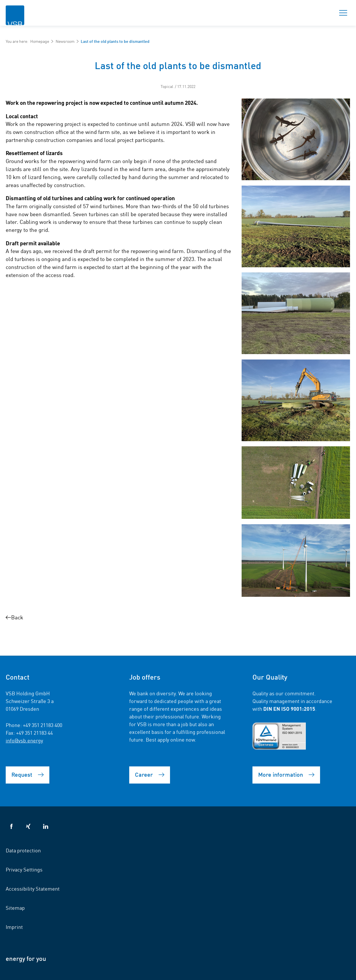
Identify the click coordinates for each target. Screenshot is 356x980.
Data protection (23, 850)
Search (323, 13)
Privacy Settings (24, 869)
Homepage (40, 41)
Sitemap (15, 907)
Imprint (14, 927)
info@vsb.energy (24, 740)
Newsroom (65, 41)
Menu (341, 13)
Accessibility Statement (33, 888)
